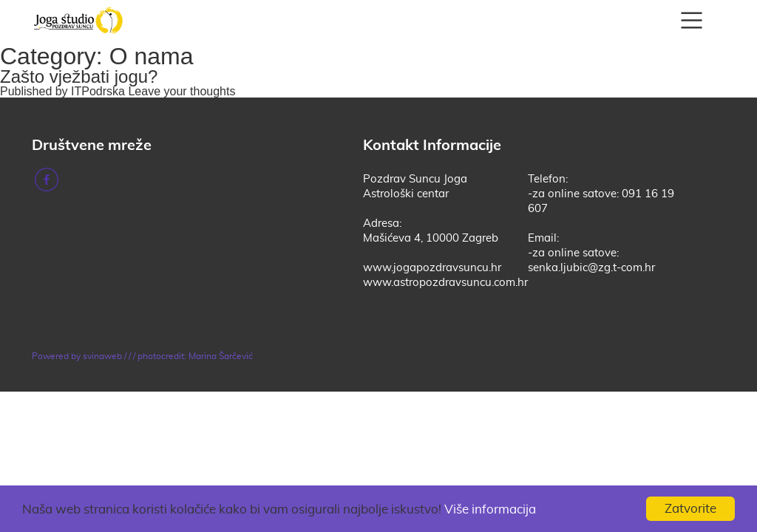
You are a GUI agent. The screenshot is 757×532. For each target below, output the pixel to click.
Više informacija (490, 509)
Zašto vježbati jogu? (79, 76)
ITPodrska (98, 91)
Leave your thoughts (181, 91)
